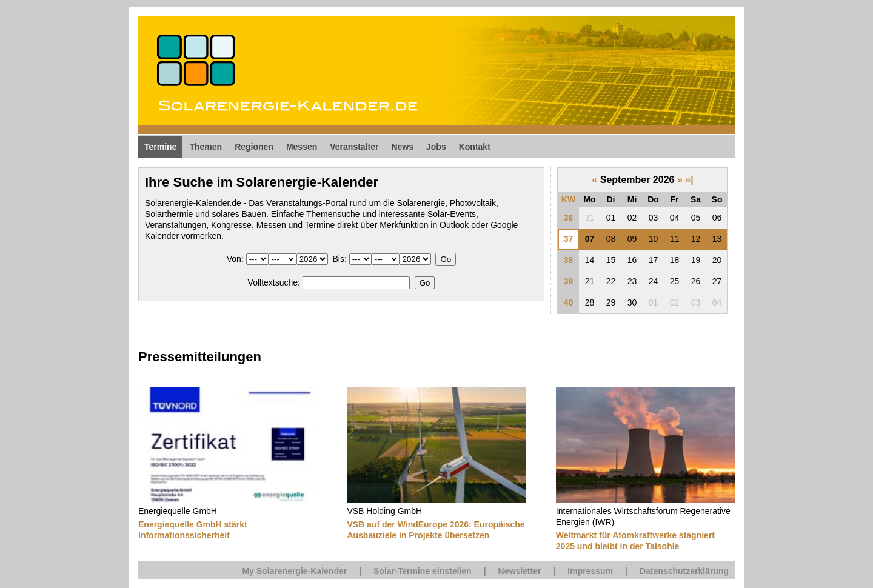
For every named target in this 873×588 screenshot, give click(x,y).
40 (569, 302)
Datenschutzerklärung (684, 571)
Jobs (436, 147)
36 (569, 218)
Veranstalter (354, 147)
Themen (206, 147)
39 (569, 281)
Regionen (254, 147)
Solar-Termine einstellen (423, 571)
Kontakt (475, 147)
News (402, 147)
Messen (302, 147)
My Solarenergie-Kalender (294, 571)
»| (689, 180)
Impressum (590, 571)
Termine (160, 147)
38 (569, 260)
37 (569, 239)
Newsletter (520, 571)
